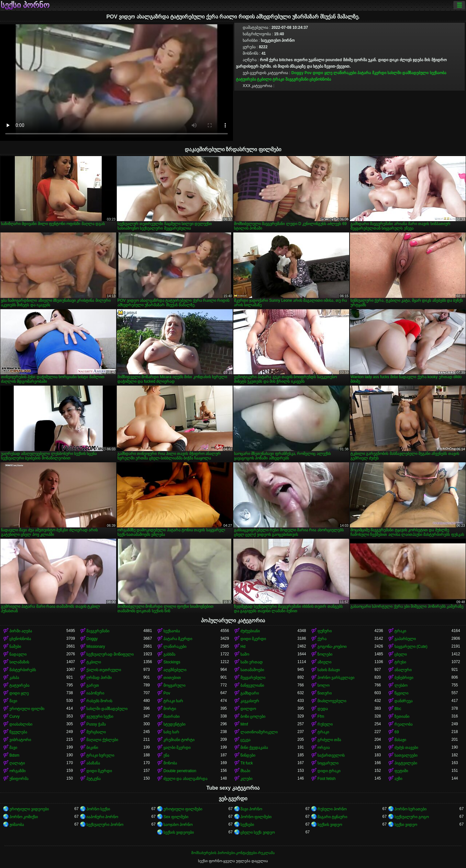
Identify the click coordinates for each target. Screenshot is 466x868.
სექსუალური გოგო (412, 817)
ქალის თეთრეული (104, 670)
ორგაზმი (17, 771)
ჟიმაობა (17, 825)
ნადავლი (18, 654)
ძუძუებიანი (250, 631)
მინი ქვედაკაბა (254, 748)
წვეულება (18, 732)
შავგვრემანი (297, 79)
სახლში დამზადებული (408, 73)
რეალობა (404, 724)
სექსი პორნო (25, 5)
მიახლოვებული (332, 701)
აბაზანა (93, 763)
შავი (13, 701)
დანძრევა (404, 701)
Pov (308, 73)
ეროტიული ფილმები (183, 809)
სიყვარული (328, 763)
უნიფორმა (19, 779)
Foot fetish (327, 779)
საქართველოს (331, 755)
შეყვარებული (253, 678)
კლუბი (246, 779)
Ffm (321, 716)
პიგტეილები (406, 763)
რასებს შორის (99, 701)
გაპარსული (405, 639)
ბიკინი (92, 748)
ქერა (322, 639)
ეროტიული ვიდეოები (29, 809)
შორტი (170, 709)
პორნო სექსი (98, 809)
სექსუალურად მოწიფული (110, 654)
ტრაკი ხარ (173, 701)
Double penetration (180, 771)
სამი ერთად (252, 662)
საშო (245, 654)
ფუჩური (325, 631)
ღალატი (17, 763)
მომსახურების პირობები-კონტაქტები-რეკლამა (233, 853)
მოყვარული (174, 685)
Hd (243, 647)
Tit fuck (247, 763)
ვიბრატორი (20, 740)
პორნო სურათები (411, 809)
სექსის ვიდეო (330, 825)
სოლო (323, 685)
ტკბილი (264, 79)
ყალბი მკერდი (177, 748)
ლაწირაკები (345, 73)
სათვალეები (406, 755)
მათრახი (172, 716)
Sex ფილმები (176, 817)
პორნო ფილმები (256, 817)
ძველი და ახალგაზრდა (185, 779)
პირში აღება (21, 631)
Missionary (96, 647)
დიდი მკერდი (253, 639)
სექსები (247, 825)
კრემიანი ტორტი (179, 740)
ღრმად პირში (99, 678)
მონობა (170, 763)
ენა (166, 755)
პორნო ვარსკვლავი (336, 678)
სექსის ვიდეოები (179, 832)
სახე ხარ (171, 732)
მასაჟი (400, 740)
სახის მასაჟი (329, 670)
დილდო (248, 709)
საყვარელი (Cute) (411, 647)
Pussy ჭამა (96, 724)
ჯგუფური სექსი (100, 716)
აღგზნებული (175, 670)
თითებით (172, 678)
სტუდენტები (174, 724)
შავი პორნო (251, 809)
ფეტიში (401, 771)
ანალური (403, 670)
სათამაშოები (252, 670)
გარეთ (93, 685)
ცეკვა (245, 740)
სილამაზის (19, 662)
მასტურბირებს (23, 670)
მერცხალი (96, 732)
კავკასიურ (250, 701)
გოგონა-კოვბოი (332, 647)
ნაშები (15, 647)
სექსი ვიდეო (406, 825)
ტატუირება (246, 79)
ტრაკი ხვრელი (100, 755)
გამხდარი (250, 693)
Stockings (172, 662)
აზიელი (324, 662)
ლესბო (401, 685)
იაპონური (95, 693)
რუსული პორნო (332, 809)
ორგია (324, 748)
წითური (325, 693)
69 (397, 732)
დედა (323, 709)
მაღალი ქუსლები (102, 740)
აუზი (398, 779)
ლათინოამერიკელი (259, 732)
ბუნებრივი (404, 678)
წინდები (248, 755)
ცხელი (401, 654)
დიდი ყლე (322, 73)
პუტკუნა (94, 779)
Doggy (297, 73)
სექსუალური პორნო (105, 825)
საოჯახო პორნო (178, 825)
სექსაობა (438, 73)
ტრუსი (400, 662)
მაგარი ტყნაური (332, 817)
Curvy (14, 716)
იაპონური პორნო (102, 817)
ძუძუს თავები (406, 748)
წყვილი (401, 693)
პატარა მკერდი (372, 73)
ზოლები (325, 654)
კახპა (14, 678)
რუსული (325, 724)
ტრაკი (278, 79)
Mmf (244, 724)
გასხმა (169, 654)
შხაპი (245, 771)
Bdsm (14, 755)
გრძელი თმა (329, 740)
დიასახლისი (21, 724)
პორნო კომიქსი (24, 817)
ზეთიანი (402, 716)
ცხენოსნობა (320, 79)
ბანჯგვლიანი (252, 685)
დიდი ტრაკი (329, 771)
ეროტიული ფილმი (27, 709)
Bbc (398, 709)
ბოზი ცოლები (253, 716)
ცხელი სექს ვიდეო (258, 832)
